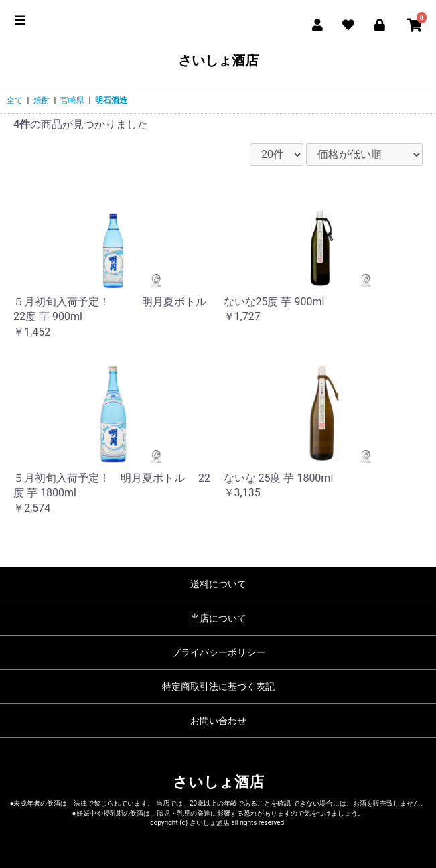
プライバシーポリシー (218, 652)
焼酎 (42, 100)
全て (15, 100)
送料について (218, 584)
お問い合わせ (218, 721)
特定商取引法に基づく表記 (218, 686)
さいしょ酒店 (218, 60)
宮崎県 (72, 100)
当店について (218, 618)
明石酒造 (111, 100)
